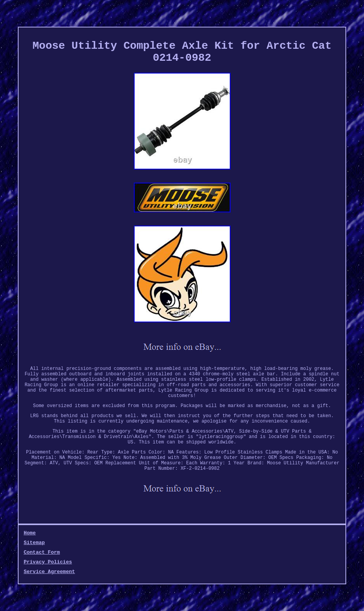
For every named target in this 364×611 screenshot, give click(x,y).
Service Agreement (49, 572)
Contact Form (42, 552)
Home (30, 533)
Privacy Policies (48, 562)
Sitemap (34, 543)
